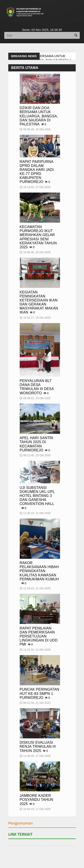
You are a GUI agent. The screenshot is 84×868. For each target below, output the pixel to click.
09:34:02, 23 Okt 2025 (35, 398)
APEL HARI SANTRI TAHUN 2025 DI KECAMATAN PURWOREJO (37, 444)
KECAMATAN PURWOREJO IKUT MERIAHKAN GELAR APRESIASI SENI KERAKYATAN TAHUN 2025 (38, 237)
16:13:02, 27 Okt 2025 (35, 187)
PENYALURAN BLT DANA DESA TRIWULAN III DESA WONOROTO (37, 387)
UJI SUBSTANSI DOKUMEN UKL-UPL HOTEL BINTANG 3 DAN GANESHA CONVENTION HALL (37, 496)
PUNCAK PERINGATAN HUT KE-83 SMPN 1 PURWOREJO (40, 693)
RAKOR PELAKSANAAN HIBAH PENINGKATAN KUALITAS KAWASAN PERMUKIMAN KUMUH (39, 571)
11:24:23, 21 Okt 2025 (35, 588)
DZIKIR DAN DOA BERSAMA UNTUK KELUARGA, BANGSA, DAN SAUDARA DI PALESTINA (39, 116)
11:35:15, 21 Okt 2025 (35, 513)
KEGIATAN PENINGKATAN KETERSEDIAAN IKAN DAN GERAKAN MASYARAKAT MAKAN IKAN (39, 302)
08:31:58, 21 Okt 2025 (35, 703)
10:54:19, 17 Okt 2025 (35, 809)
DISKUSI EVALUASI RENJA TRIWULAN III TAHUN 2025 (38, 747)
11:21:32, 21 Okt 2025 (35, 650)
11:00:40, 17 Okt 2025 (35, 756)
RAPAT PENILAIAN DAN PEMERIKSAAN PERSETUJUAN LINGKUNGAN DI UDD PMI (39, 636)
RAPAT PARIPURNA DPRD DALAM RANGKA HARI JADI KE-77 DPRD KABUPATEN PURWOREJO (37, 172)
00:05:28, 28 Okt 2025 (35, 129)
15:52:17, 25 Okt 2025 (35, 318)
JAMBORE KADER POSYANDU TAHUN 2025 (37, 800)
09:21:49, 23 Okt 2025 (35, 455)
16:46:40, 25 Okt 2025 (35, 252)
